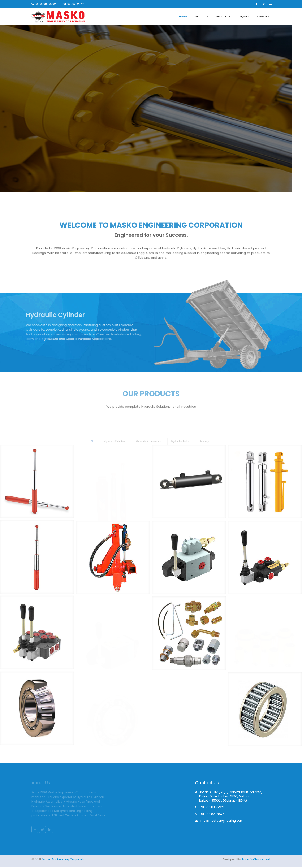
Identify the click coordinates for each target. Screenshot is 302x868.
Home (183, 16)
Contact (263, 16)
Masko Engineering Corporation (65, 860)
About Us (202, 16)
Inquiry (244, 16)
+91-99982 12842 (73, 4)
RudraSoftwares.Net (256, 860)
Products (223, 16)
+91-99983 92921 (45, 4)
